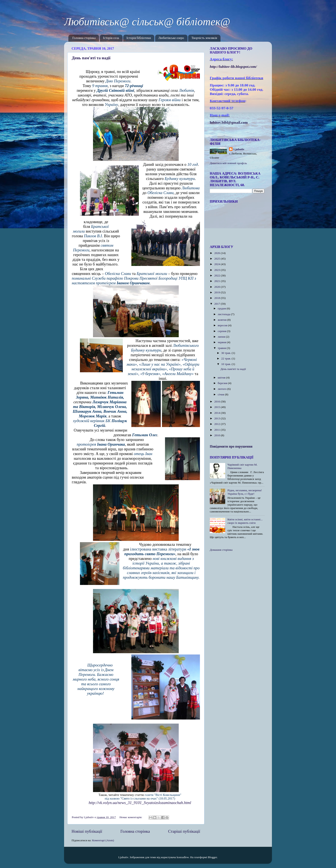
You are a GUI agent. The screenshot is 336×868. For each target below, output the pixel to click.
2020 (217, 287)
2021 (217, 281)
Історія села (111, 38)
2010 (217, 435)
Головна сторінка (84, 38)
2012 (217, 424)
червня (222, 342)
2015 (217, 407)
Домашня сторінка (221, 550)
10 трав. (226, 364)
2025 (217, 259)
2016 (217, 401)
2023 (217, 270)
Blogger (212, 857)
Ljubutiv (239, 149)
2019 (217, 292)
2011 (217, 430)
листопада (224, 314)
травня (222, 348)
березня (223, 383)
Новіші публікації (87, 831)
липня (222, 337)
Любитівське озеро (171, 38)
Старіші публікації (184, 831)
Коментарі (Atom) (103, 840)
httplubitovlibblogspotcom (233, 67)
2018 (217, 298)
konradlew (183, 857)
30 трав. (226, 353)
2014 (217, 413)
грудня (222, 308)
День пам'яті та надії (91, 58)
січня (221, 394)
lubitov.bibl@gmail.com (229, 122)
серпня (222, 331)
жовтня (223, 320)
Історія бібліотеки (139, 38)
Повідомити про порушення (231, 446)
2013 (217, 418)
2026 (217, 253)
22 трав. (226, 358)
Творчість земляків (204, 38)
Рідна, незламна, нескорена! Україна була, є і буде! (245, 492)
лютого (222, 389)
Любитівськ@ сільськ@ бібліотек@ (147, 22)
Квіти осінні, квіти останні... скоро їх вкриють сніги (245, 521)
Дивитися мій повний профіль (228, 163)
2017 (217, 304)
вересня (223, 325)
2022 (217, 275)
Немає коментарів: (131, 817)
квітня (222, 378)
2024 (217, 264)
